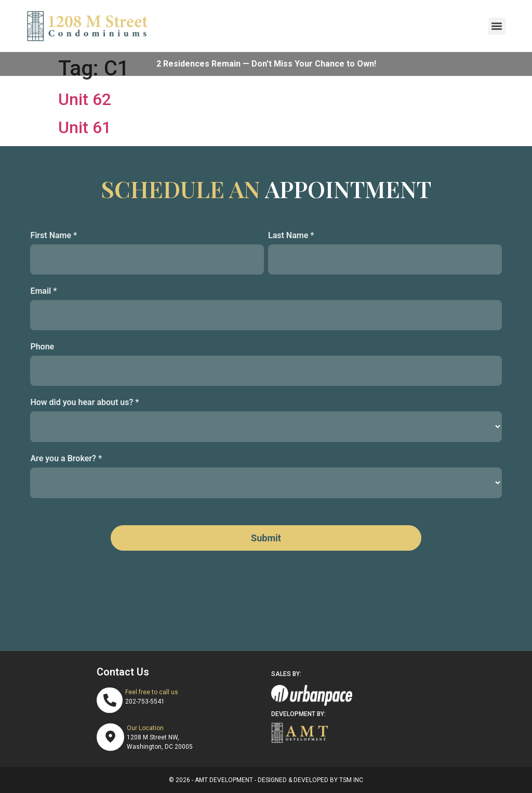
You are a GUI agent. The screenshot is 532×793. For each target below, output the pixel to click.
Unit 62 (85, 99)
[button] (497, 26)
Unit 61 (85, 127)
